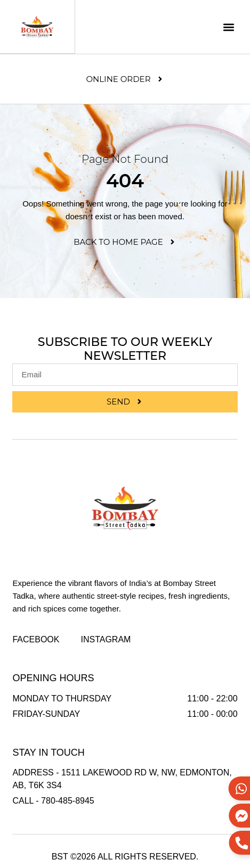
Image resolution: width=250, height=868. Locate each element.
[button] (229, 27)
